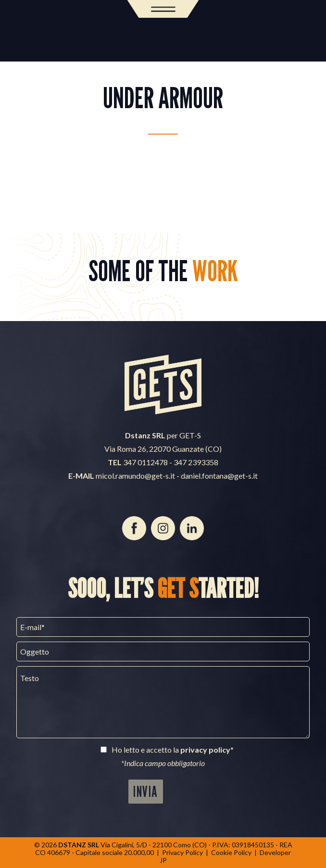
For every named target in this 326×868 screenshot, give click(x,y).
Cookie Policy (231, 852)
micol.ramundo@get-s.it (135, 476)
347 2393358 (196, 462)
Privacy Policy (182, 852)
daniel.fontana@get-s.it (219, 476)
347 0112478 (145, 462)
